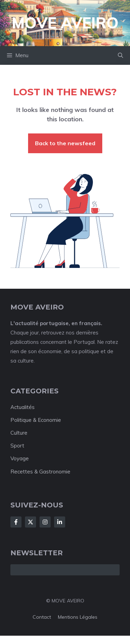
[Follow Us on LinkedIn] (60, 522)
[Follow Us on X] (31, 522)
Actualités (23, 407)
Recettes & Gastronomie (40, 472)
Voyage (20, 458)
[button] (120, 55)
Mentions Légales (78, 617)
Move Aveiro (65, 23)
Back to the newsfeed (65, 143)
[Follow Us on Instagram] (45, 522)
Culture (19, 433)
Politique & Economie (36, 420)
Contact (42, 617)
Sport (17, 446)
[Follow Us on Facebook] (16, 522)
